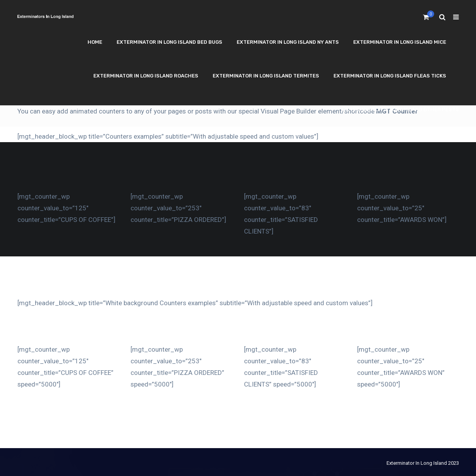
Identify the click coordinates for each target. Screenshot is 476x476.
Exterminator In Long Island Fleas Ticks (390, 76)
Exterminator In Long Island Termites (266, 76)
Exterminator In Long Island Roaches (146, 76)
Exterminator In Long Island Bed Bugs (169, 42)
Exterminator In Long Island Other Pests (401, 109)
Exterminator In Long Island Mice (400, 42)
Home (95, 42)
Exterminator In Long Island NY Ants (288, 42)
